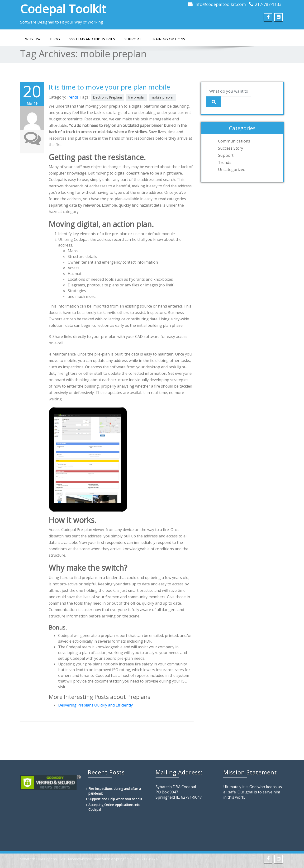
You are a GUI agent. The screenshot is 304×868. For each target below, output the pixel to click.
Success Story (231, 148)
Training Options (168, 39)
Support (133, 39)
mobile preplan (163, 97)
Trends (72, 97)
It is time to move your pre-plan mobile (109, 87)
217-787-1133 (268, 4)
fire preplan (137, 97)
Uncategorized (232, 170)
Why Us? (33, 39)
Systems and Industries (92, 39)
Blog (55, 39)
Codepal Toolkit (63, 9)
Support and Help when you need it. (116, 799)
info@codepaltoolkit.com (220, 4)
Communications (234, 141)
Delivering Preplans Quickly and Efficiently (95, 705)
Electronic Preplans (108, 97)
